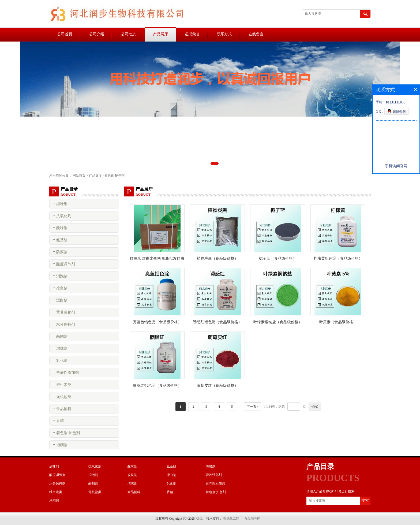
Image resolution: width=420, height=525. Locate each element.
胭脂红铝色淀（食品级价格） (157, 386)
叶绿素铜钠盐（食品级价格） (278, 322)
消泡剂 (62, 276)
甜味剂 (62, 204)
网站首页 (79, 176)
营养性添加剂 (67, 373)
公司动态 (129, 34)
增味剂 (62, 349)
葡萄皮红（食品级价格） (217, 386)
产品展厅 (160, 34)
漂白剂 (62, 300)
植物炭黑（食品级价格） (217, 258)
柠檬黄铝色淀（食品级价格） (338, 258)
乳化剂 (62, 361)
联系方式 (224, 34)
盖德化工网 (231, 519)
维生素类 (64, 385)
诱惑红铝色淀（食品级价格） (217, 322)
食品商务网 (252, 519)
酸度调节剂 (66, 264)
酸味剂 (62, 228)
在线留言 (256, 34)
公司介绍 (97, 34)
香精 (60, 421)
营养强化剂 (66, 312)
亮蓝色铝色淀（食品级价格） (157, 322)
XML (199, 519)
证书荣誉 (192, 34)
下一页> (252, 407)
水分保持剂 (66, 324)
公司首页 (65, 34)
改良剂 (62, 288)
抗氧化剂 (64, 216)
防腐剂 (62, 252)
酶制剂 (62, 336)
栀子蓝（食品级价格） (278, 258)
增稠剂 (62, 445)
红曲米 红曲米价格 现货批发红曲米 (157, 260)
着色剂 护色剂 (115, 176)
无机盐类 (64, 397)
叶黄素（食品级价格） (338, 322)
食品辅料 (64, 409)
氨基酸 (62, 240)
